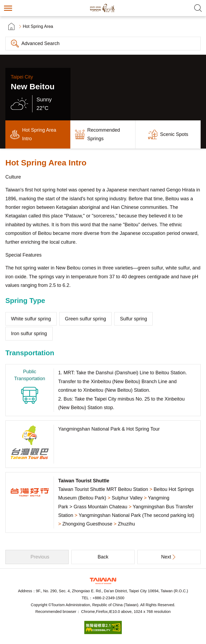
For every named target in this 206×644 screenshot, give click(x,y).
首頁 (11, 26)
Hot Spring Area (38, 26)
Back (103, 557)
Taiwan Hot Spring (103, 8)
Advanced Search (41, 43)
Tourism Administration (103, 581)
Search (198, 8)
